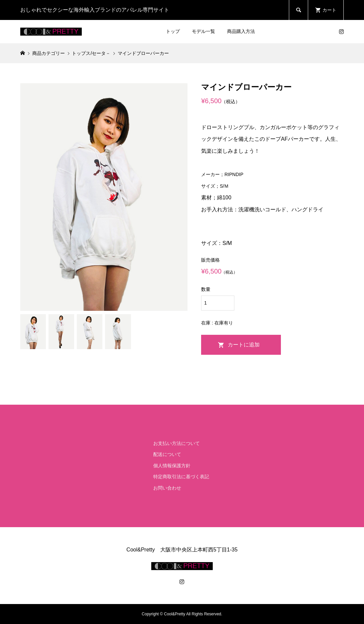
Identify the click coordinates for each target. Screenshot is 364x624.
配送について (167, 454)
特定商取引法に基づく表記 (181, 477)
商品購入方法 (241, 31)
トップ (173, 31)
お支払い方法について (177, 443)
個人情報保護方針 (172, 466)
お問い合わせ (167, 488)
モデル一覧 (203, 31)
